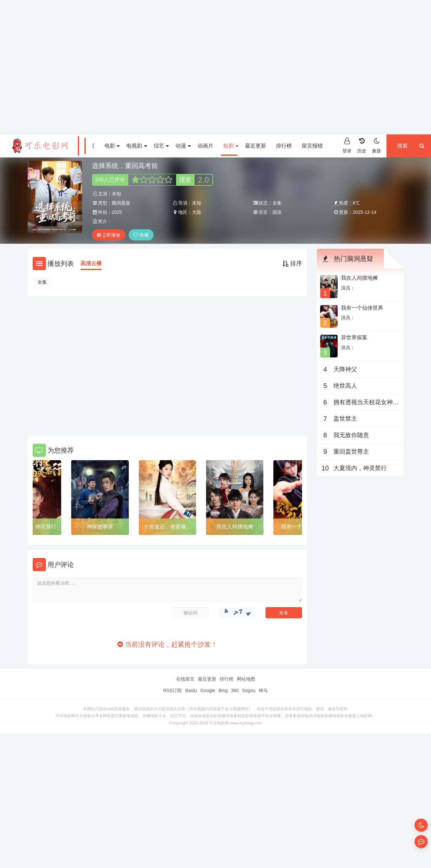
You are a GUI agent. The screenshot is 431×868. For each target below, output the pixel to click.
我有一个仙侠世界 (362, 308)
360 (235, 690)
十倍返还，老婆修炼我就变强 (168, 528)
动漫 (183, 146)
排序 (292, 264)
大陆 (197, 212)
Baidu (191, 690)
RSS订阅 (173, 690)
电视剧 (137, 146)
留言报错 (312, 146)
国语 (277, 212)
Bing (223, 690)
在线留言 (185, 679)
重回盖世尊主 (351, 452)
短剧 (231, 146)
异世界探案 (354, 337)
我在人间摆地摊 (235, 527)
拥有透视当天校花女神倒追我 (366, 403)
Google (208, 690)
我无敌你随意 (351, 435)
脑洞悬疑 (121, 203)
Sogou (249, 690)
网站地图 (246, 679)
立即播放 (109, 235)
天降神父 (345, 369)
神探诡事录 (100, 527)
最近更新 (256, 146)
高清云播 (91, 263)
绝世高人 (345, 386)
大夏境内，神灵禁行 (33, 527)
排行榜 (284, 146)
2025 (117, 212)
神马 (263, 690)
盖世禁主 (345, 419)
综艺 (161, 146)
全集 (42, 282)
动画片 (205, 146)
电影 (112, 146)
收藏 (141, 235)
